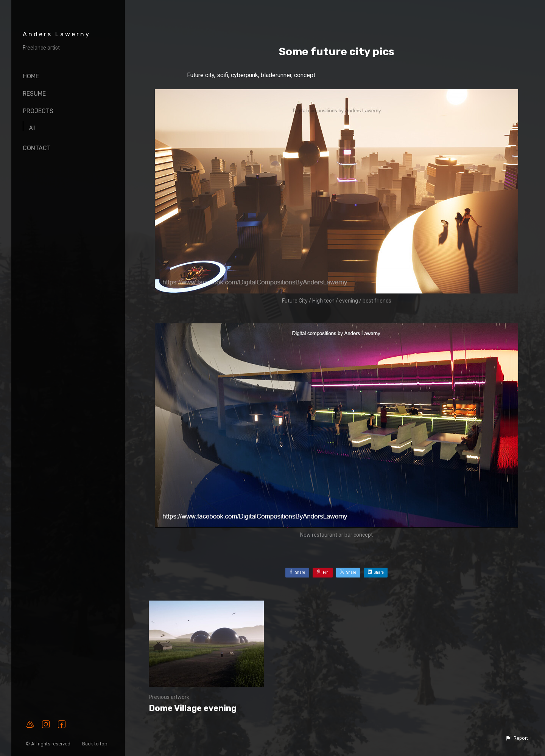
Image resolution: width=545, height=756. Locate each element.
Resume (34, 94)
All (32, 128)
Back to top (95, 744)
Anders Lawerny (57, 34)
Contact (37, 148)
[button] (517, 738)
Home (31, 76)
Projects (38, 111)
